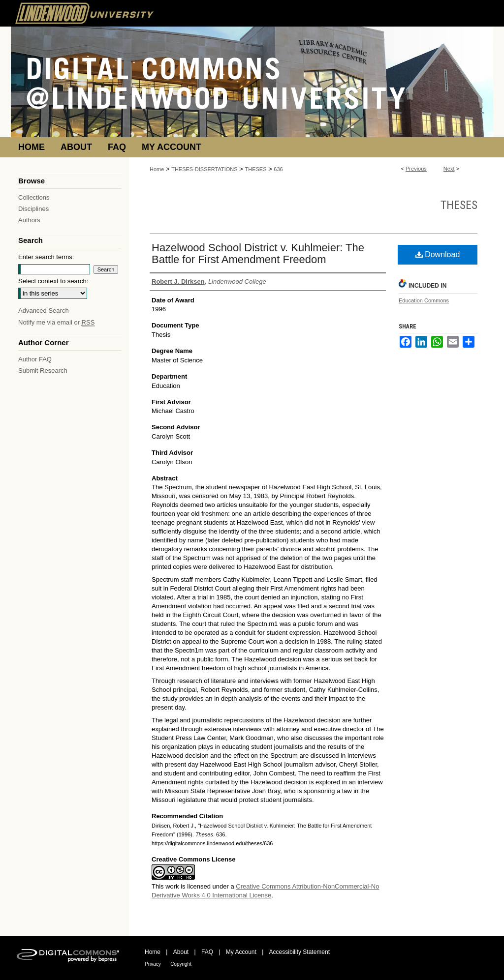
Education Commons (424, 300)
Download (438, 254)
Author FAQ (35, 359)
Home (157, 169)
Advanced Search (44, 311)
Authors (29, 220)
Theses (459, 205)
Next (449, 169)
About (181, 952)
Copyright (181, 964)
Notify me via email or (56, 322)
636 (278, 169)
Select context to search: (53, 281)
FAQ (207, 952)
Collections (34, 197)
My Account (241, 952)
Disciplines (33, 209)
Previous (416, 169)
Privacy (153, 964)
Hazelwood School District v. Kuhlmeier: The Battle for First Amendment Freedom (258, 253)
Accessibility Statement (299, 952)
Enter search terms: (46, 257)
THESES (256, 169)
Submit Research (43, 371)
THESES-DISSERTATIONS (204, 169)
